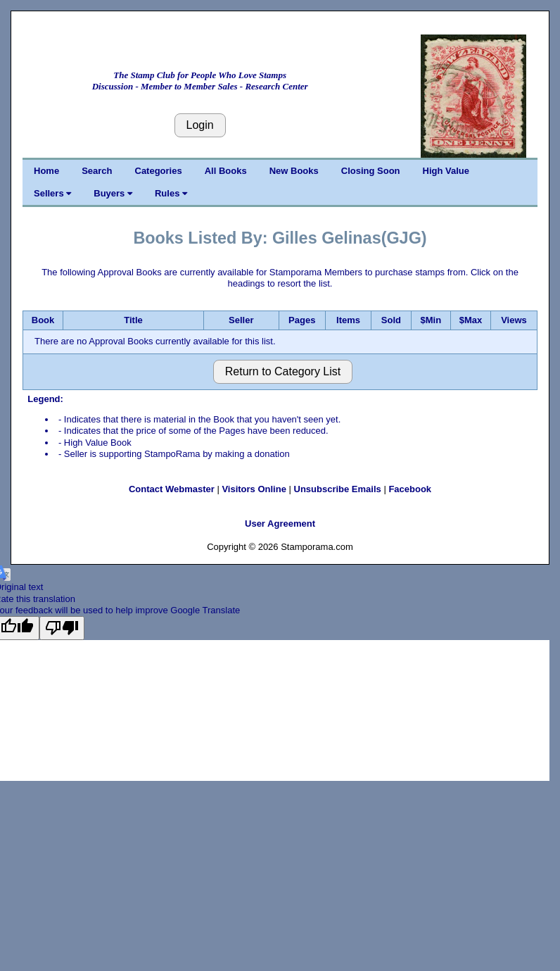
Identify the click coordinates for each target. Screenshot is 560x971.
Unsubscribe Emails (338, 489)
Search (97, 171)
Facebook (410, 489)
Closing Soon (371, 171)
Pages (302, 320)
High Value (446, 171)
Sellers (52, 193)
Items (348, 320)
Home (46, 171)
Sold (391, 320)
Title (133, 320)
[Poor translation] (62, 628)
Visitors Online (254, 489)
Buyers (113, 193)
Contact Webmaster (172, 489)
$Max (471, 320)
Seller (241, 320)
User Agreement (280, 524)
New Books (294, 171)
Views (514, 320)
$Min (431, 320)
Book (43, 320)
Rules (171, 193)
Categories (159, 171)
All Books (226, 171)
